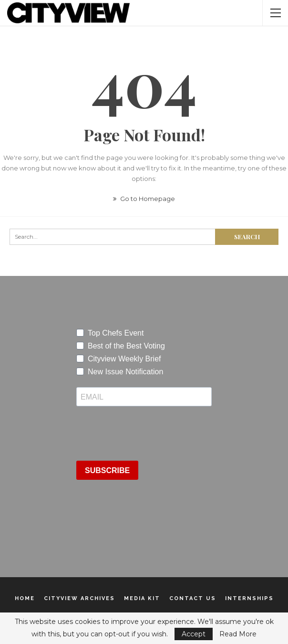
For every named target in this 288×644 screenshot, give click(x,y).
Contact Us (193, 598)
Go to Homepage (144, 199)
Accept (194, 634)
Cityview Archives (79, 598)
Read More (238, 634)
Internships (249, 598)
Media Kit (142, 598)
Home (25, 598)
